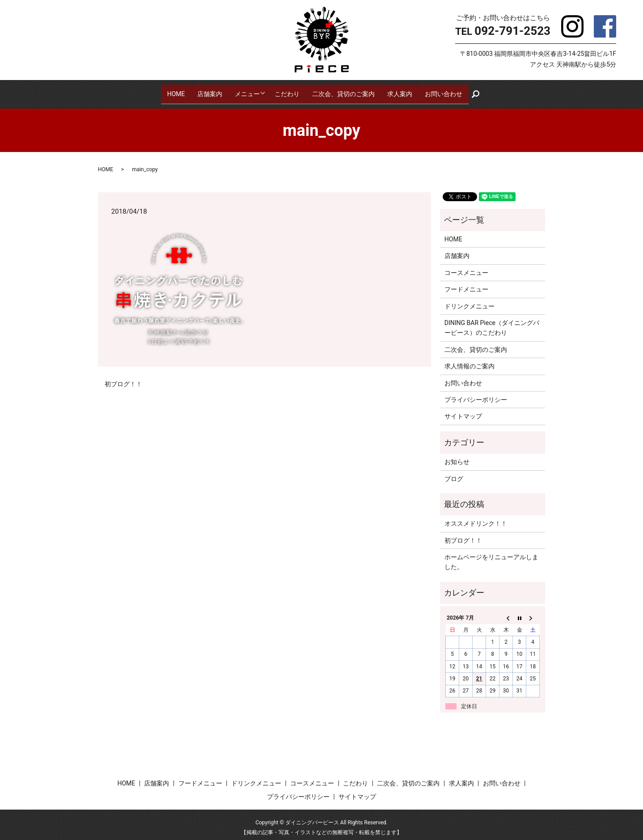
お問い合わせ (446, 91)
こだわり (289, 91)
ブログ (454, 473)
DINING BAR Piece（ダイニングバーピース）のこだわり (492, 322)
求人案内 (402, 91)
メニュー (245, 91)
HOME (174, 91)
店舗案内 (208, 91)
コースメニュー (466, 267)
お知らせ (457, 456)
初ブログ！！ (123, 378)
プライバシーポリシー (476, 394)
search (481, 91)
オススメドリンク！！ (476, 518)
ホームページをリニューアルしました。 (491, 556)
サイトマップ (463, 411)
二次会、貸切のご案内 (346, 91)
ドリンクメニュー (470, 300)
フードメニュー (466, 283)
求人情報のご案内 (470, 360)
